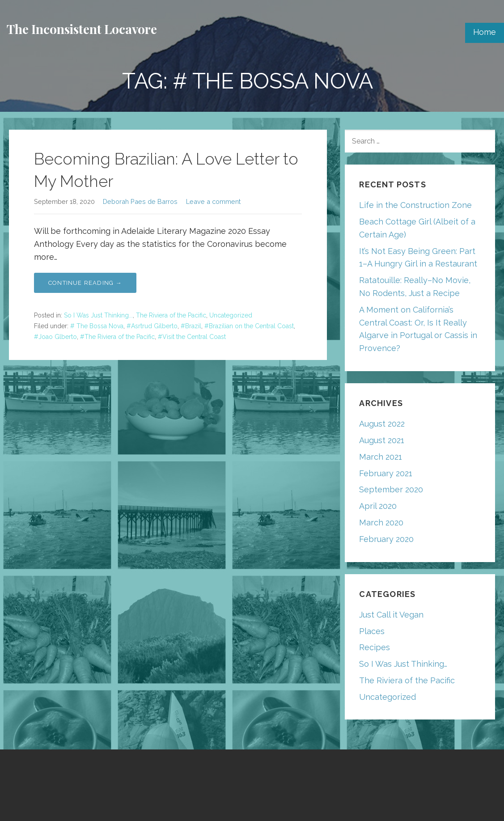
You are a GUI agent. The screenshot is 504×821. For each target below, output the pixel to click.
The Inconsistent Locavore (82, 29)
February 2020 (386, 539)
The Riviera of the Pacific (171, 315)
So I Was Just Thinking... (98, 315)
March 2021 (381, 457)
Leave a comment (213, 201)
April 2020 (378, 506)
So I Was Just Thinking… (403, 664)
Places (372, 631)
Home (485, 32)
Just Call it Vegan (391, 615)
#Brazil (191, 326)
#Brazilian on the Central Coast (249, 326)
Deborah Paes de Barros (140, 201)
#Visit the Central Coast (192, 337)
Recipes (375, 647)
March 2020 (381, 523)
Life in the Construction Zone (415, 205)
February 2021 (386, 473)
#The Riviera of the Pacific (117, 337)
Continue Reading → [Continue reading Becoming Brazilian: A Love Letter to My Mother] (85, 283)
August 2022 (382, 424)
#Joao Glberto (55, 337)
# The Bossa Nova (97, 326)
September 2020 (391, 489)
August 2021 (382, 440)
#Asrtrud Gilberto (152, 326)
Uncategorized (231, 315)
